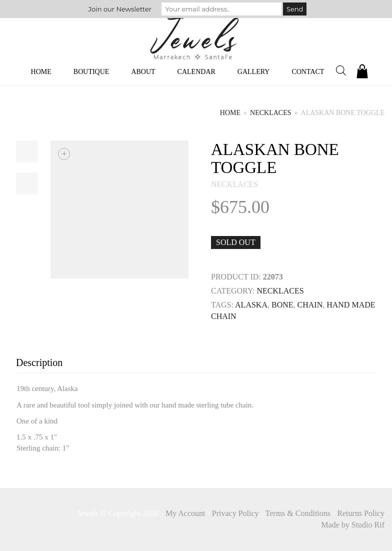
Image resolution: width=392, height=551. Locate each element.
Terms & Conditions (298, 513)
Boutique (91, 72)
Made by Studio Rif (353, 525)
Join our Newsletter (120, 9)
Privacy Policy (235, 513)
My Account (185, 513)
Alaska (251, 305)
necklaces (270, 113)
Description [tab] (39, 362)
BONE (282, 305)
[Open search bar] (341, 70)
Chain (310, 305)
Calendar (196, 72)
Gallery (254, 72)
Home (41, 72)
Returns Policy (361, 513)
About (143, 72)
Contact (308, 72)
